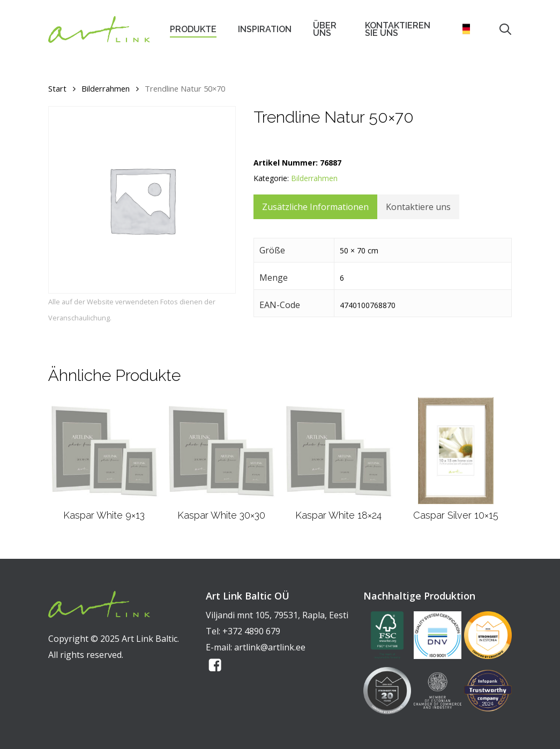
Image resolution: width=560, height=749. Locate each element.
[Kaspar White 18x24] (339, 451)
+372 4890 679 (251, 631)
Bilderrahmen (106, 88)
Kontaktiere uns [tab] (418, 207)
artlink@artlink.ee (270, 647)
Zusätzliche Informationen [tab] (315, 207)
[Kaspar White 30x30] (221, 451)
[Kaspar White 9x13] (104, 451)
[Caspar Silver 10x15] (456, 451)
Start (57, 88)
